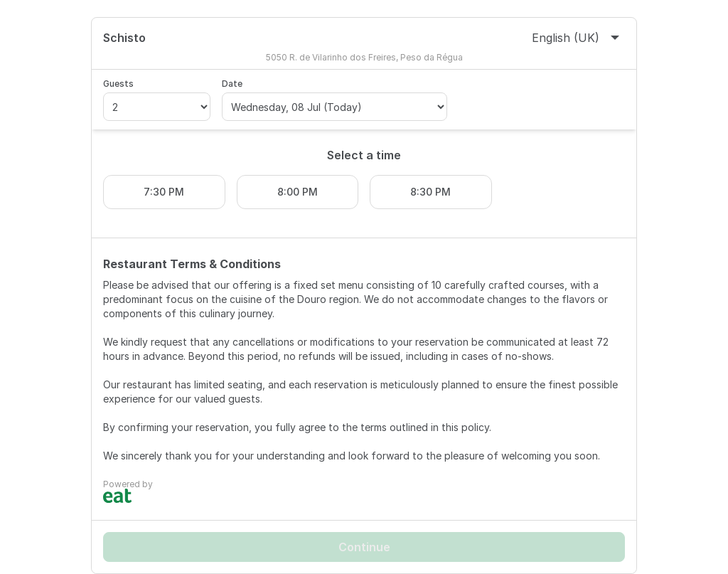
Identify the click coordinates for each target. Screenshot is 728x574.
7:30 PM (164, 192)
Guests (118, 84)
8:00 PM (298, 192)
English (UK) (576, 38)
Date (232, 84)
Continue (364, 547)
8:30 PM (430, 192)
